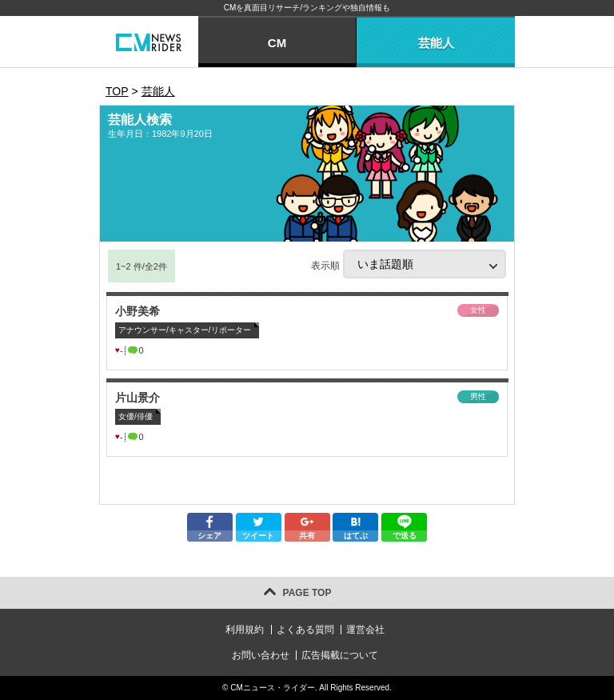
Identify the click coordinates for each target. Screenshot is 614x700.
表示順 (409, 264)
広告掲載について (340, 655)
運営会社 (365, 630)
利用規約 (245, 630)
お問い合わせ (261, 655)
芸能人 (436, 43)
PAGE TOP (307, 593)
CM (277, 43)
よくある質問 (305, 630)
